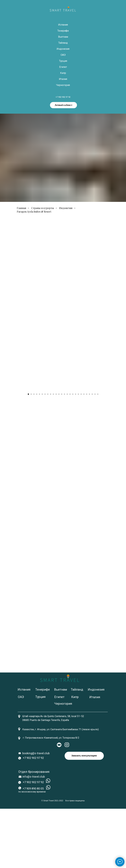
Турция (63, 61)
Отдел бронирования (34, 831)
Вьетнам (63, 37)
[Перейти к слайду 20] (81, 454)
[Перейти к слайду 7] (45, 454)
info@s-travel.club (34, 836)
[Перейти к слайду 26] (98, 454)
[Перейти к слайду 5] (39, 454)
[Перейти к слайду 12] (59, 454)
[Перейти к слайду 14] (64, 454)
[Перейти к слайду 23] (89, 454)
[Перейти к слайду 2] (31, 454)
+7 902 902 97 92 (63, 97)
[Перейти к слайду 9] (51, 454)
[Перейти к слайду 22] (87, 454)
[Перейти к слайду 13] (62, 454)
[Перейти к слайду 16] (70, 454)
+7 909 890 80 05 (33, 848)
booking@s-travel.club (36, 813)
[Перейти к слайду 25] (95, 454)
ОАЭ (63, 55)
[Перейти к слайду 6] (42, 454)
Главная (22, 208)
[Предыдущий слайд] (6, 419)
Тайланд (63, 43)
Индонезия (63, 49)
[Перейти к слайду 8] (48, 454)
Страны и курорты (43, 208)
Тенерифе (63, 31)
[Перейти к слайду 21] (84, 454)
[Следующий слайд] (120, 419)
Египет (63, 67)
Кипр (63, 73)
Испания (63, 25)
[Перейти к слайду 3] (34, 454)
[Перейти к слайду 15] (67, 454)
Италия (63, 79)
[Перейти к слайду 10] (53, 454)
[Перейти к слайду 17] (73, 454)
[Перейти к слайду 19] (78, 454)
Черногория (63, 85)
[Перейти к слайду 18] (76, 454)
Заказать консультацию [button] (84, 815)
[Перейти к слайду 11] (56, 454)
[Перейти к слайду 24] (92, 454)
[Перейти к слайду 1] (28, 454)
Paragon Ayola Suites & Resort (34, 212)
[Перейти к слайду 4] (37, 454)
